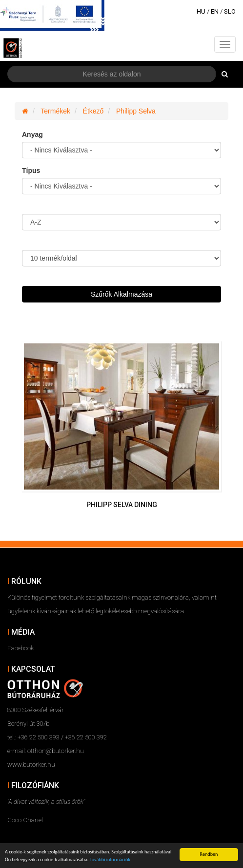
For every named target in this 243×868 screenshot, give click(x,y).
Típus (31, 170)
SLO (230, 11)
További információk (110, 860)
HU (201, 11)
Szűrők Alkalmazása (121, 294)
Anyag (32, 134)
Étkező (93, 111)
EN (215, 11)
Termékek (55, 111)
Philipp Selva (136, 111)
